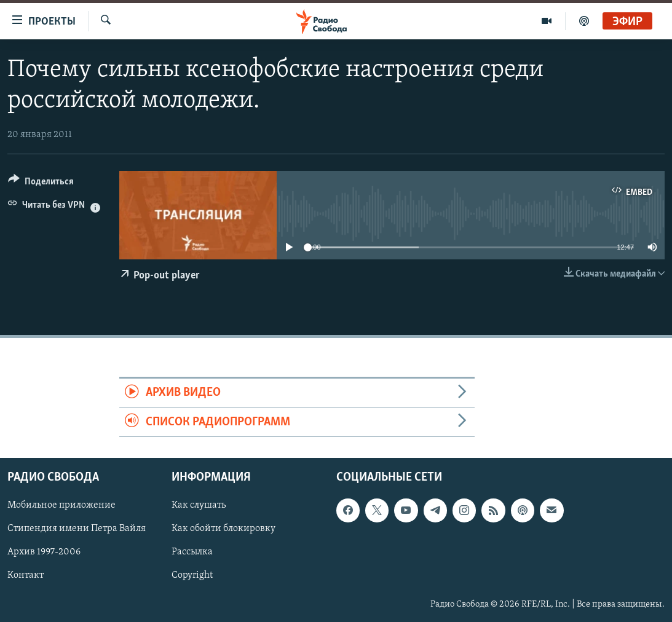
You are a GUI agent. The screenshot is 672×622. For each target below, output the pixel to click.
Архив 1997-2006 (44, 552)
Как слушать (199, 505)
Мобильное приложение (61, 505)
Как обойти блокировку (223, 529)
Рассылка (192, 552)
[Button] (41, 183)
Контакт (26, 576)
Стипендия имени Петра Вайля (77, 529)
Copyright (192, 576)
